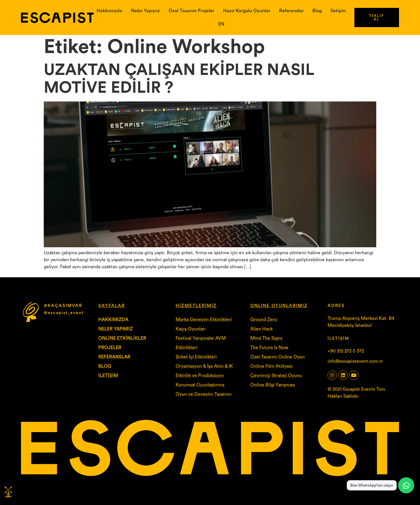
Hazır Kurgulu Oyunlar (247, 11)
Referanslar (291, 11)
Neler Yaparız (145, 11)
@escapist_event (64, 313)
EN (221, 24)
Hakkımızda (109, 11)
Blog (317, 11)
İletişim (338, 11)
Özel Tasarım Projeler (191, 11)
